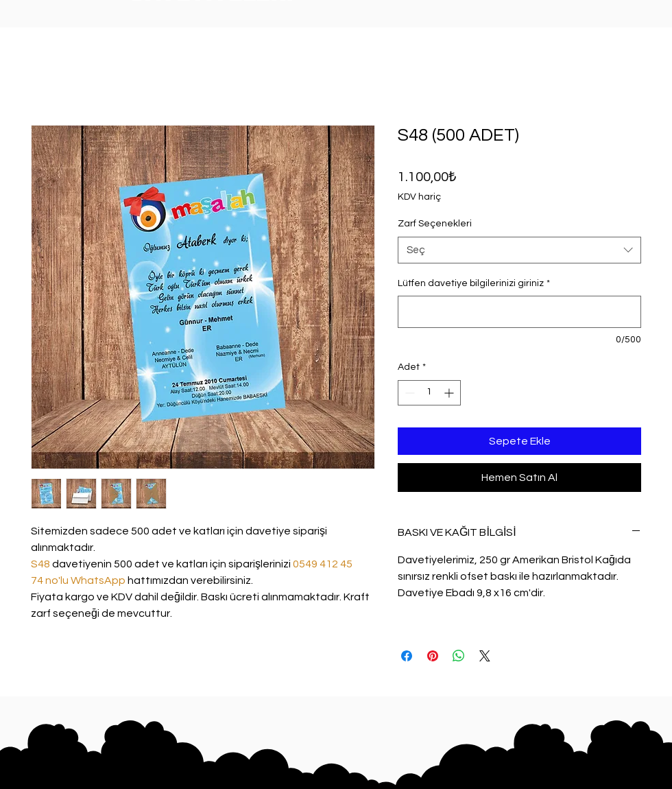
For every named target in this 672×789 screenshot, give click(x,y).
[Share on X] (485, 656)
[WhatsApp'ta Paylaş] (459, 656)
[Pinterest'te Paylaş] (433, 656)
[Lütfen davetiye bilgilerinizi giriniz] (519, 312)
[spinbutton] (429, 393)
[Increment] (450, 393)
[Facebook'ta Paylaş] (407, 656)
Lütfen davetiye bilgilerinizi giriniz (474, 283)
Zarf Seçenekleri (435, 224)
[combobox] (519, 250)
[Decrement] (408, 393)
